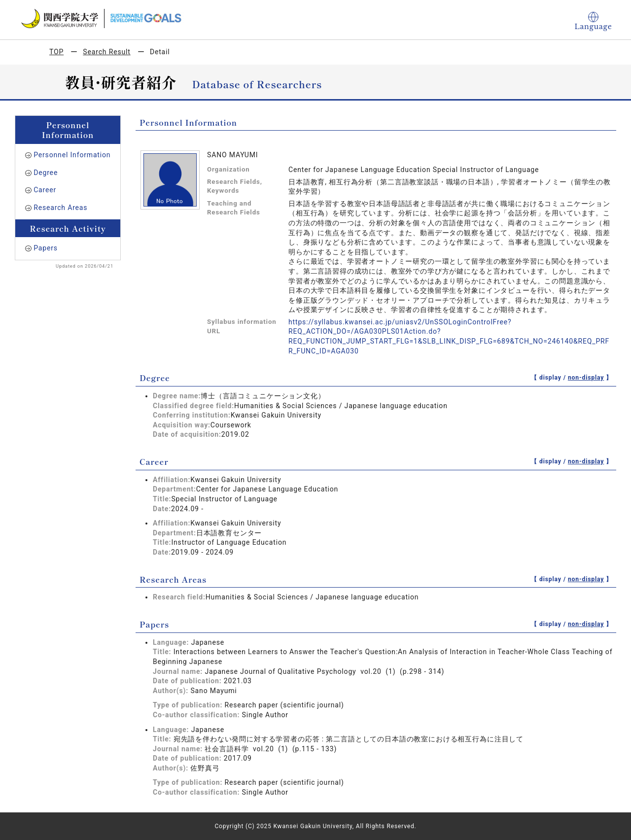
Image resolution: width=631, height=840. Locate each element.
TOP (56, 52)
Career (45, 190)
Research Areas (60, 208)
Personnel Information (72, 155)
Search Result (106, 52)
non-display (586, 378)
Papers (46, 248)
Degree (46, 173)
